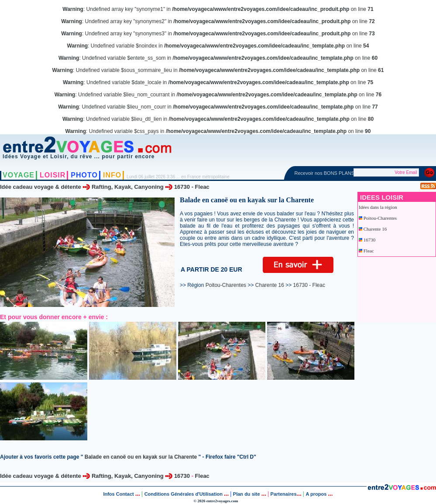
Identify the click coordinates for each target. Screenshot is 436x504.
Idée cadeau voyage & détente (41, 187)
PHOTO (84, 175)
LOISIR (53, 175)
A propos (317, 494)
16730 (182, 187)
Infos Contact (119, 494)
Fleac (202, 187)
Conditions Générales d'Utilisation (184, 494)
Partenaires (284, 494)
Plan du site (247, 494)
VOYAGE (19, 175)
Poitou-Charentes (380, 218)
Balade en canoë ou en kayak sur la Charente (141, 457)
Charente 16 (375, 229)
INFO (112, 175)
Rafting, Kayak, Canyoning (128, 187)
